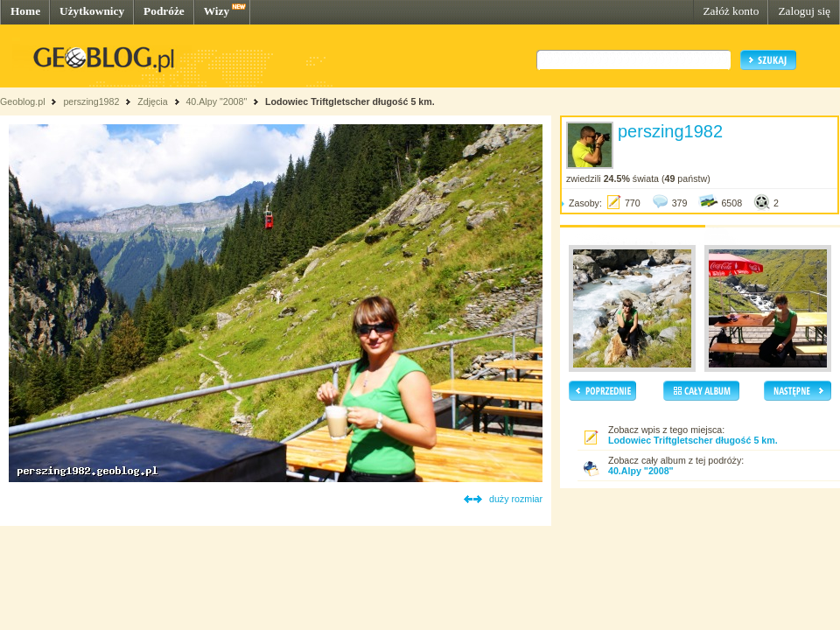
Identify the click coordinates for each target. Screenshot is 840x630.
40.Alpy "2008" (216, 101)
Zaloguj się (804, 11)
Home (25, 11)
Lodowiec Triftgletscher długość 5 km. (350, 101)
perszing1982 (91, 101)
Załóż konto (731, 11)
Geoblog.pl (23, 101)
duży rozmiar (516, 499)
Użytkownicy (92, 11)
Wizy (217, 11)
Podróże (164, 11)
